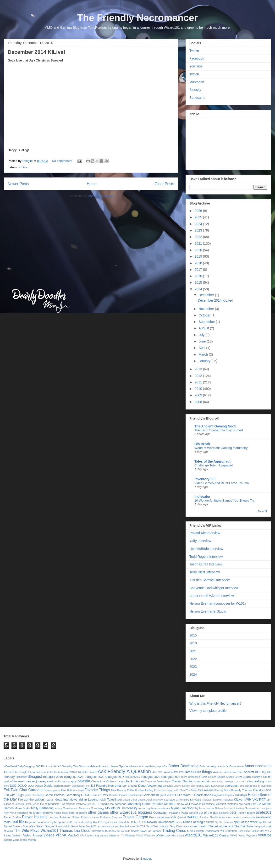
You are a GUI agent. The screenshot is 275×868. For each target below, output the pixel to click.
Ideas (58, 799)
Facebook (197, 58)
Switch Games (127, 827)
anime (240, 766)
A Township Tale (69, 766)
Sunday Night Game (66, 827)
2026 (199, 211)
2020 (199, 250)
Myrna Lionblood (183, 808)
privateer (94, 817)
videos (49, 835)
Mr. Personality (127, 808)
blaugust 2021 (74, 777)
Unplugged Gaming (248, 831)
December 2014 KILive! (36, 52)
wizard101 (194, 835)
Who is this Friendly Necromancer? (215, 703)
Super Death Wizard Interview (212, 596)
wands (104, 835)
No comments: (62, 161)
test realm (200, 826)
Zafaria (8, 840)
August (204, 328)
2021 (199, 243)
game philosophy (34, 795)
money (58, 808)
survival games (110, 827)
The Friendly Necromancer (138, 18)
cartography (69, 781)
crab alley (247, 781)
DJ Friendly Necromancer (109, 786)
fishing (149, 790)
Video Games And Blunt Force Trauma (222, 483)
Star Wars (29, 826)
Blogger (146, 859)
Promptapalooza (159, 817)
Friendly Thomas (242, 790)
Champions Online (103, 781)
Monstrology (98, 808)
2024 (199, 224)
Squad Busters (13, 826)
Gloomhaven (135, 795)
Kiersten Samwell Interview (209, 580)
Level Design (32, 804)
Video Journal (33, 835)
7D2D (55, 766)
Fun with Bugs (14, 795)
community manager (223, 782)
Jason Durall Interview (206, 564)
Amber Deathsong (183, 766)
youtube (265, 835)
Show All (263, 511)
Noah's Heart (61, 813)
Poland (76, 817)
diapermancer (62, 786)
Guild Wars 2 (184, 795)
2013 (199, 369)
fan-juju (80, 790)
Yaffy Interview (200, 541)
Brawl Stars (243, 777)
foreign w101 (173, 790)
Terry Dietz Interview (205, 572)
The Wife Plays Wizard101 (36, 831)
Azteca (217, 772)
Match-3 (170, 804)
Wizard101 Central (216, 835)
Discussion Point (81, 786)
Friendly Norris (223, 790)
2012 (199, 376)
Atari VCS (158, 772)
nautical (210, 808)
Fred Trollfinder (189, 790)
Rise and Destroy (82, 822)
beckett (249, 772)
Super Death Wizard (90, 827)
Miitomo (210, 804)
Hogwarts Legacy (223, 795)
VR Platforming (89, 835)
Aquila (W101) (69, 772)
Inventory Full (205, 479)
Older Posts (164, 184)
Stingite (50, 826)
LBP (269, 800)
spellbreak (265, 822)
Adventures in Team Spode (109, 766)
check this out (134, 781)
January (205, 361)
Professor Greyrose (111, 817)
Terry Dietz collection (158, 827)
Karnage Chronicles (177, 799)
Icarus (50, 799)
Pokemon (65, 817)
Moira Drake (22, 808)
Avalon (169, 772)
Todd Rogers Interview (206, 557)
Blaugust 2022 (94, 777)
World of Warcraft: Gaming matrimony (221, 448)
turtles (191, 831)
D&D (13, 786)
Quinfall (182, 817)
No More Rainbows (41, 813)
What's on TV (117, 836)
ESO (208, 786)
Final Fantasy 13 (120, 790)
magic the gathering (114, 804)
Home (92, 184)
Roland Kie (124, 822)
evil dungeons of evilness (256, 786)
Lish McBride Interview (206, 549)
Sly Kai (219, 822)
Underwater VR (214, 831)
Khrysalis (196, 799)
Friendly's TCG (262, 790)
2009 (199, 395)
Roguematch (110, 822)
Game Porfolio (55, 795)
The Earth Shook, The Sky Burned (219, 430)
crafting (259, 781)
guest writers (167, 795)
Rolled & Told (139, 822)
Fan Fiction (68, 790)
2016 (199, 276)
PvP (174, 817)
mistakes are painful (239, 804)
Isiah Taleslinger (111, 799)
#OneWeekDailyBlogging (19, 766)
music (142, 808)
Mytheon (200, 808)
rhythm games (59, 822)
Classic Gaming (182, 781)
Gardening (73, 795)
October (205, 315)
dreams (133, 786)
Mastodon (197, 82)
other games (98, 812)
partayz (193, 813)
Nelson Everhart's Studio (208, 611)
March (204, 354)
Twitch (194, 74)
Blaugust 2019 (53, 777)
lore (89, 804)
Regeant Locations (37, 822)
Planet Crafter (12, 817)
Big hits (267, 772)
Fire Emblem (137, 790)
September (207, 322)
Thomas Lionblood (75, 831)
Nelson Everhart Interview (230, 808)
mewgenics (198, 804)
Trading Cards (174, 831)
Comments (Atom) (100, 196)
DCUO (22, 786)
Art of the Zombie (87, 772)
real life (18, 822)
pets (233, 812)
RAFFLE (193, 817)
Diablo (48, 786)
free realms (206, 790)
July (202, 335)
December (207, 295)
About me (84, 766)
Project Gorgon (135, 817)
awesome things (198, 772)
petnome (224, 813)
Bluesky (195, 90)
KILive (23, 167)
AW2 (181, 772)
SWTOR (141, 827)
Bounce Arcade (225, 777)
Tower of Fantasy (151, 831)
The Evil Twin (243, 826)
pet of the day (208, 813)
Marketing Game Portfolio (145, 804)
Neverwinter (252, 808)
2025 (199, 217)
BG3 (258, 772)
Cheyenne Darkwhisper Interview (214, 588)
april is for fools (50, 772)
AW (176, 772)
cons (237, 782)
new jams (266, 808)
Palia (184, 813)
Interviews (70, 799)
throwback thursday (104, 831)
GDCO (86, 795)
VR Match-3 (71, 835)
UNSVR (264, 831)
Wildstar (130, 835)
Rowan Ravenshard (161, 822)
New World (10, 813)
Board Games (209, 777)
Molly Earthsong (42, 808)
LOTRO (96, 804)
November (207, 309)
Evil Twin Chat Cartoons (24, 790)
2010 (199, 389)
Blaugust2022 (133, 777)
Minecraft (221, 804)
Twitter (194, 50)
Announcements (258, 766)
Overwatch (161, 813)
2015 (199, 282)
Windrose (149, 836)
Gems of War (100, 795)
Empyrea (168, 786)
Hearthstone (203, 795)
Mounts (110, 808)
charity (119, 781)
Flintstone (159, 790)
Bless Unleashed (191, 777)
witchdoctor (178, 836)
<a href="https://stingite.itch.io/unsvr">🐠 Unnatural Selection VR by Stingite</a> (228, 143)
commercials (202, 781)
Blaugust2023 (151, 777)
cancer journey (36, 781)
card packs (54, 781)
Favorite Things (97, 790)
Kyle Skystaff (255, 799)
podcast (54, 817)
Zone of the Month (25, 840)
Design (39, 786)
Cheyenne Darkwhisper (158, 782)
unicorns (231, 831)
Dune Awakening (150, 786)
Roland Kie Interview (205, 533)
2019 (199, 256)
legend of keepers (14, 804)
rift (70, 822)
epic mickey (197, 786)
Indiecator (202, 497)
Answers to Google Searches (22, 772)
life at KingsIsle (50, 804)
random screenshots (244, 817)
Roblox (97, 822)
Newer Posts (18, 184)
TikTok (121, 831)
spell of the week (246, 822)
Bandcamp (197, 98)
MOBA (257, 804)
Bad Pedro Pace (233, 772)
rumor (179, 822)
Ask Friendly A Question (124, 771)
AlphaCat (162, 766)
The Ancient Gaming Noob (215, 426)
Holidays (241, 795)
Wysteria (252, 835)
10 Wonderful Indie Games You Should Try (224, 500)
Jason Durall (130, 800)
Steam (40, 826)
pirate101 (264, 812)
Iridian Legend (88, 799)
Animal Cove (228, 766)
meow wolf (183, 804)
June (203, 341)
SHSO (210, 822)
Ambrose (205, 766)
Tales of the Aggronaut (212, 461)
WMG (234, 835)
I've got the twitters (31, 799)
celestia (84, 781)
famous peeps (52, 790)
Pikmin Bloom (246, 813)
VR (58, 835)
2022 (199, 237)
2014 (199, 289)
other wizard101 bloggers (131, 812)
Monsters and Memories (76, 808)
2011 (199, 382)
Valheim (17, 835)
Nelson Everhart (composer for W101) (218, 603)
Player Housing (35, 817)
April (202, 348)
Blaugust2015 (115, 777)
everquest (232, 786)
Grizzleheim (151, 795)
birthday (9, 777)
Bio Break (202, 444)
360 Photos (43, 766)
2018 (199, 263)
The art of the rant (221, 826)
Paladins (174, 813)
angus (215, 766)
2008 (199, 402)
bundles (256, 777)
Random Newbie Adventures (216, 817)
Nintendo (22, 813)
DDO (31, 786)
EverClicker (217, 786)
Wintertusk (163, 835)
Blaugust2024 (171, 777)
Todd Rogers (132, 831)
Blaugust (35, 777)
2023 (199, 230)
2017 (199, 270)
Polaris (85, 817)
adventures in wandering (143, 766)
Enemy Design (182, 786)
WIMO (140, 836)
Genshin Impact (118, 795)
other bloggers (78, 813)
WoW (242, 835)
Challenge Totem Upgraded (214, 465)
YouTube (196, 66)
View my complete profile (208, 711)
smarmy (228, 822)
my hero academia (158, 808)
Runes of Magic (194, 822)
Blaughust (21, 777)
